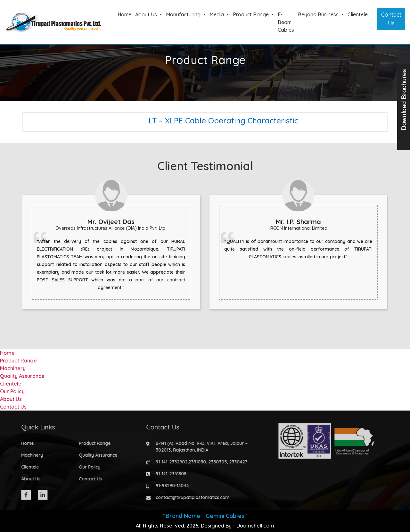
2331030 (195, 462)
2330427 (236, 462)
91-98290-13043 (170, 486)
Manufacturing (184, 14)
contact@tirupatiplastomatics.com (190, 497)
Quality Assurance (22, 376)
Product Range (251, 14)
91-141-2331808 (168, 474)
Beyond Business (319, 14)
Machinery (13, 368)
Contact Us (391, 19)
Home (124, 14)
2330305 (215, 462)
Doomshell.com (255, 526)
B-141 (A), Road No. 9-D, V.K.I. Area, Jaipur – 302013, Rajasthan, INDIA (199, 447)
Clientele (358, 14)
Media (217, 14)
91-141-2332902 (169, 462)
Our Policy (12, 391)
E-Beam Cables (286, 22)
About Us (147, 14)
